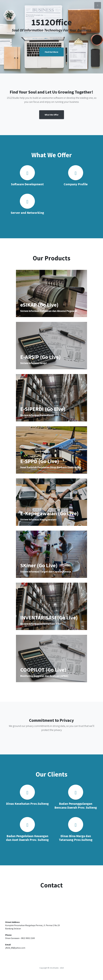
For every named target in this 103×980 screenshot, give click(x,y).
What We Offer (52, 115)
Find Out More (51, 52)
